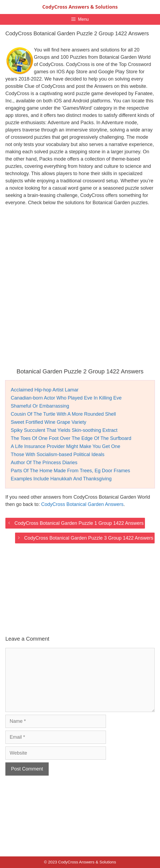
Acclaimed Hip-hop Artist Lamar (45, 390)
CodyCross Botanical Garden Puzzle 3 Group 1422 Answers (89, 538)
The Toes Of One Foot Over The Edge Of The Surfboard (71, 438)
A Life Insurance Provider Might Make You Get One (65, 446)
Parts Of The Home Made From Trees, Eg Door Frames (70, 471)
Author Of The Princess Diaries (44, 463)
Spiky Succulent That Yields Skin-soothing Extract (64, 430)
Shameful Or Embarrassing (40, 406)
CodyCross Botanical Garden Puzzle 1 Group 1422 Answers (79, 523)
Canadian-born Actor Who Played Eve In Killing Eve (66, 398)
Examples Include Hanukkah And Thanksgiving (61, 479)
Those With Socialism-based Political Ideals (58, 454)
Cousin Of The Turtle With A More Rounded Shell (63, 414)
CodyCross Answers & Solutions (80, 7)
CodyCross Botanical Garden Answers (82, 504)
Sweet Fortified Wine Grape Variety (49, 422)
